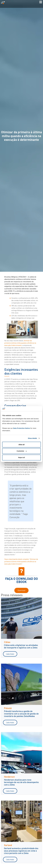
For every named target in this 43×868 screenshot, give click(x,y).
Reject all (21, 457)
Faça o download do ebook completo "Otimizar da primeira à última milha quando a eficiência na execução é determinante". (21, 561)
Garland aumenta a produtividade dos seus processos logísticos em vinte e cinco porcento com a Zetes (21, 851)
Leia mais (10, 654)
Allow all (22, 445)
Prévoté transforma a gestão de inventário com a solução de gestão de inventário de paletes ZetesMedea (21, 714)
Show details (32, 438)
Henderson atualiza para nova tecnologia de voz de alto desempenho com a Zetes (21, 782)
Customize (22, 451)
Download (21, 590)
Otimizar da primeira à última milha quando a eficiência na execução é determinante (20, 343)
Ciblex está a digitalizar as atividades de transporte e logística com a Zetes (21, 646)
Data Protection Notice (22, 428)
